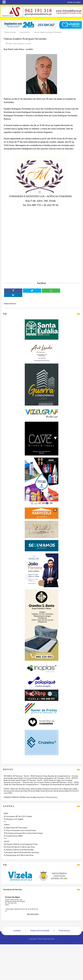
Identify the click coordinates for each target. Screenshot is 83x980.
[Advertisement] (41, 261)
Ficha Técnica (64, 931)
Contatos (17, 931)
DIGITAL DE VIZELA (74, 2)
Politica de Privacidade (40, 931)
